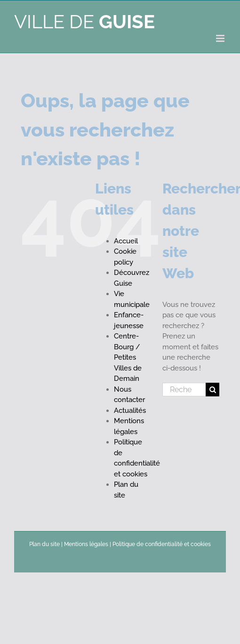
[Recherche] (212, 390)
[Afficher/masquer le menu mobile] (221, 38)
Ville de (84, 21)
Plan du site (44, 544)
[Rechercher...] (184, 390)
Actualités (130, 411)
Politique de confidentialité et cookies (162, 544)
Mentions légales (86, 544)
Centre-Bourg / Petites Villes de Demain (128, 357)
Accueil (126, 241)
